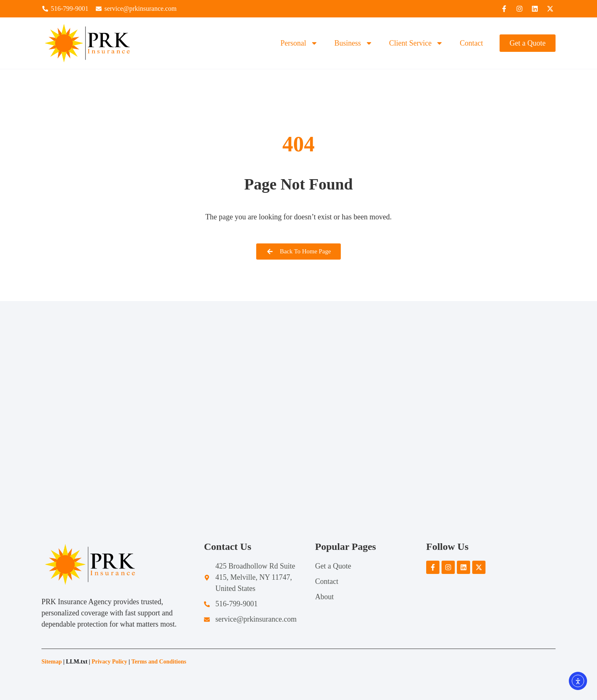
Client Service (416, 43)
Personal (299, 43)
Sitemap (52, 662)
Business (354, 43)
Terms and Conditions (160, 662)
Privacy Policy (109, 662)
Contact (471, 43)
